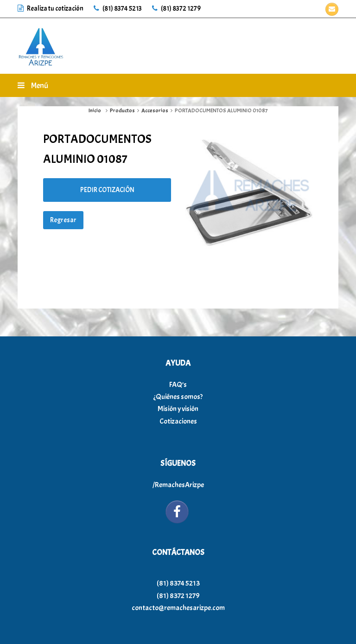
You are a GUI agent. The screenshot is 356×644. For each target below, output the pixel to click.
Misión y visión (178, 409)
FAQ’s (178, 385)
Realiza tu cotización (51, 9)
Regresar (63, 220)
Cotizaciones (178, 421)
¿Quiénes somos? (178, 397)
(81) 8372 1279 (176, 9)
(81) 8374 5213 (118, 9)
